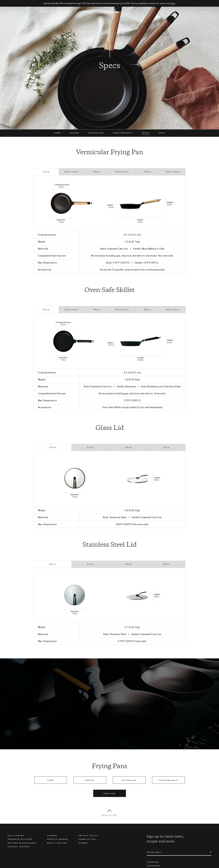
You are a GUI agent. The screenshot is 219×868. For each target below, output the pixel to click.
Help (191, 12)
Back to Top (109, 815)
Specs (146, 133)
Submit (209, 852)
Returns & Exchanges (22, 843)
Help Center (16, 835)
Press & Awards (57, 839)
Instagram (153, 866)
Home (57, 133)
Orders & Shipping (20, 839)
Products (14, 12)
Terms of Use (87, 839)
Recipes (63, 12)
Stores (83, 843)
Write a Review (57, 843)
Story (31, 12)
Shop (177, 12)
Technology (96, 133)
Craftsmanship (123, 133)
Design (74, 133)
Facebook (153, 862)
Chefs (47, 12)
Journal (52, 835)
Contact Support (19, 846)
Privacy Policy (88, 835)
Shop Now (109, 793)
